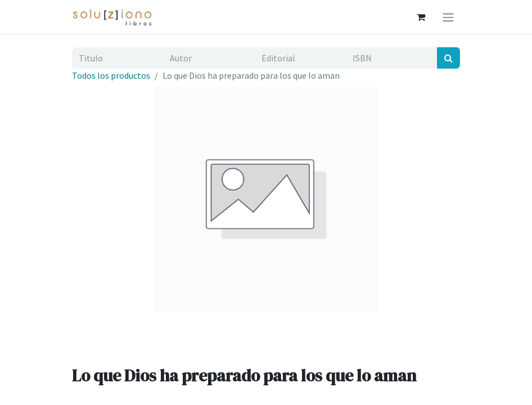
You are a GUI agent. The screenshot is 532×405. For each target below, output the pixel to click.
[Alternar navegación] (448, 17)
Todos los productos (111, 75)
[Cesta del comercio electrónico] (421, 17)
